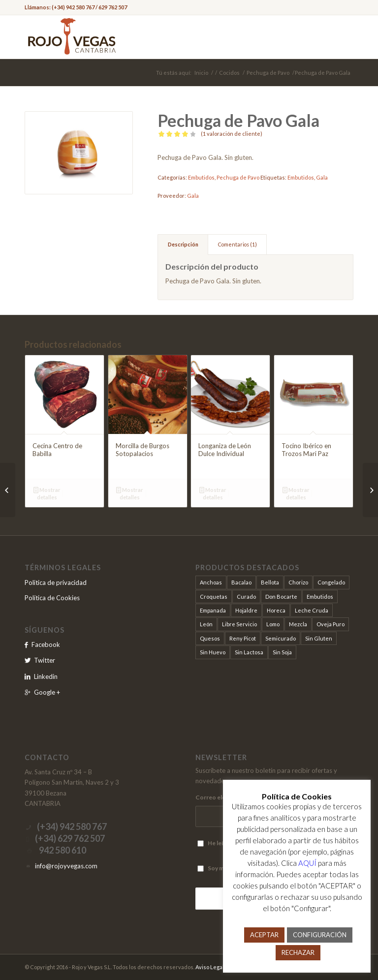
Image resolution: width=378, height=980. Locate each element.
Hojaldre (246, 610)
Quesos (210, 638)
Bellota (270, 582)
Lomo (273, 624)
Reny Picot (243, 638)
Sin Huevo (213, 652)
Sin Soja (282, 652)
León (206, 624)
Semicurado (281, 638)
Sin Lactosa (249, 652)
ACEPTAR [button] (264, 935)
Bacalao (241, 582)
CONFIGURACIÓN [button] (320, 935)
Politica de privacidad (56, 582)
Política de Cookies (52, 598)
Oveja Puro (331, 624)
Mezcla (298, 624)
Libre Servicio (239, 624)
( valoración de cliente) (232, 134)
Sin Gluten (319, 638)
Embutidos (201, 177)
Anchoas (211, 582)
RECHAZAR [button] (298, 952)
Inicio (201, 73)
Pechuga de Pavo (268, 73)
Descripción (183, 244)
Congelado (331, 582)
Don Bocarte (281, 597)
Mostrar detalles (47, 493)
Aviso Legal (210, 967)
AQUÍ (307, 863)
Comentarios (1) (237, 244)
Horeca (276, 610)
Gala (322, 177)
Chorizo (298, 582)
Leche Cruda (312, 610)
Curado (246, 597)
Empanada (213, 610)
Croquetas (214, 597)
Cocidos (229, 73)
